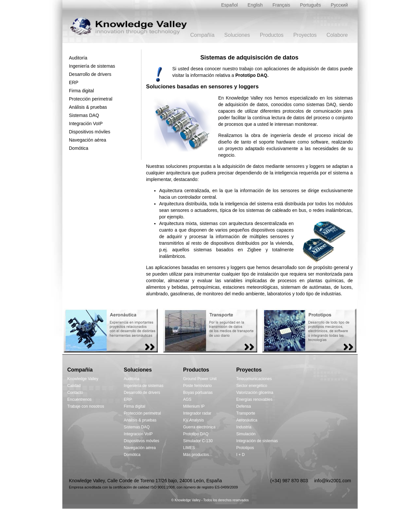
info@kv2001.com (333, 481)
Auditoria (131, 379)
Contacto (75, 393)
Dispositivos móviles (90, 132)
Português (310, 5)
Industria (244, 427)
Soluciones (237, 35)
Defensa (244, 406)
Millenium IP (194, 406)
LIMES (189, 448)
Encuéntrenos (79, 399)
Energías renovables (254, 399)
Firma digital (81, 91)
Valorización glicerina (255, 393)
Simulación (246, 434)
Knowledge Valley (83, 379)
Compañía (202, 35)
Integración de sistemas (257, 441)
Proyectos (305, 35)
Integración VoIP (86, 124)
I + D (241, 455)
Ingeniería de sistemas (92, 66)
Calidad (74, 386)
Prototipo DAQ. (252, 75)
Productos (272, 35)
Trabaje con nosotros (86, 406)
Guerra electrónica (199, 427)
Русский (339, 5)
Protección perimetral (91, 99)
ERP (74, 82)
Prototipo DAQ (196, 434)
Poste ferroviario (197, 386)
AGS (187, 399)
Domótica (79, 148)
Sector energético (252, 386)
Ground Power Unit (200, 379)
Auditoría (78, 58)
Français (282, 5)
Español (230, 5)
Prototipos (245, 448)
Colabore (337, 35)
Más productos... (198, 455)
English (255, 5)
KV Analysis (193, 420)
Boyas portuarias (198, 393)
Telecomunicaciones (254, 379)
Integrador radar (197, 413)
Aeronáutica (247, 420)
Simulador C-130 (198, 441)
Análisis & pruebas (88, 107)
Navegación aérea (88, 140)
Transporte (246, 413)
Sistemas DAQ (84, 115)
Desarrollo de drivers (90, 74)
